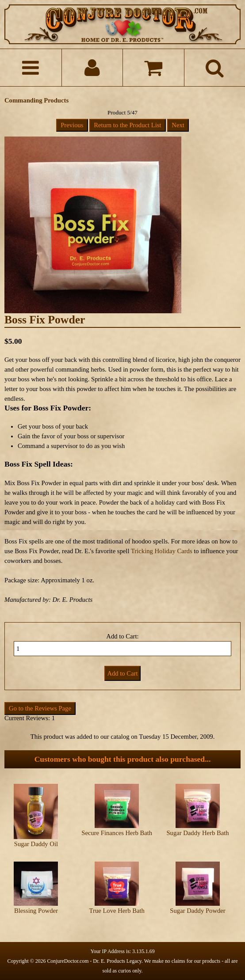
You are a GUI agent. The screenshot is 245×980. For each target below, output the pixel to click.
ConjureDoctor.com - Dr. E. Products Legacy (94, 961)
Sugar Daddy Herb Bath (197, 833)
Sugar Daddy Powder (197, 911)
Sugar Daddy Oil (36, 844)
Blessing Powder (36, 911)
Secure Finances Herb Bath (117, 833)
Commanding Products (36, 100)
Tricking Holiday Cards (162, 551)
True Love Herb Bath (117, 911)
